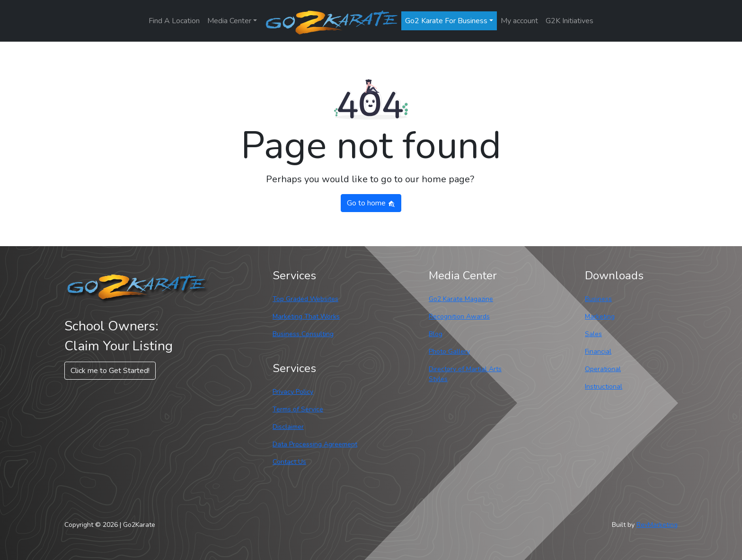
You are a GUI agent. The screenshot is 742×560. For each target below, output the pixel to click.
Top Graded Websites (305, 299)
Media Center (229, 21)
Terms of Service (298, 409)
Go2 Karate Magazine (461, 299)
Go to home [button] (371, 203)
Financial (598, 351)
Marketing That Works (306, 316)
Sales (593, 334)
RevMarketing (657, 525)
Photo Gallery (449, 351)
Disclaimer (288, 427)
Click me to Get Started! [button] (110, 371)
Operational (603, 369)
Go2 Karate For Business (446, 21)
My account (519, 21)
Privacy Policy (293, 392)
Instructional (604, 387)
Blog (436, 334)
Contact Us (289, 462)
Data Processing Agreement (315, 444)
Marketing (600, 316)
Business (598, 299)
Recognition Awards (459, 316)
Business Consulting (303, 334)
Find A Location (174, 21)
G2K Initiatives (570, 21)
